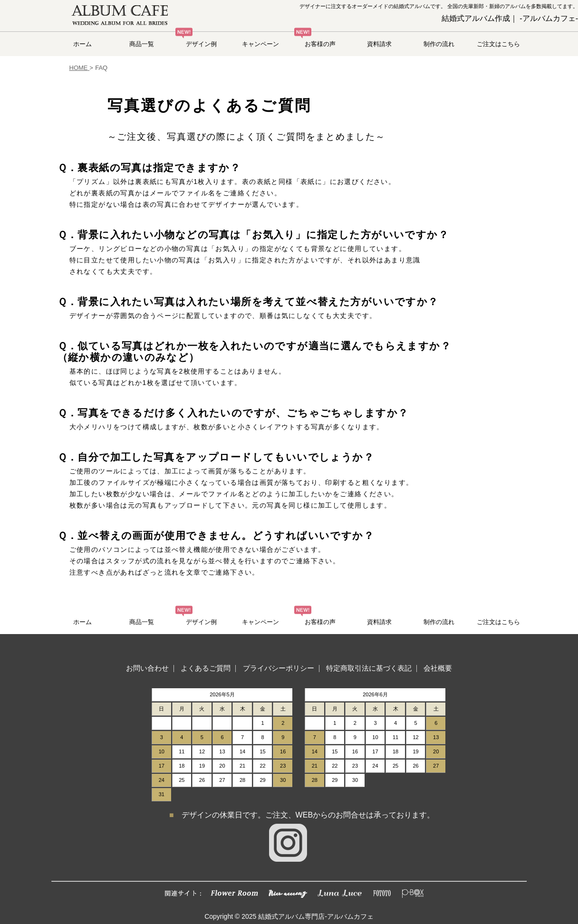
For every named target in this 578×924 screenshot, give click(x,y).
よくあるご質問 (206, 668)
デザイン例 (201, 44)
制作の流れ (439, 44)
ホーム (82, 44)
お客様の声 (320, 44)
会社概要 (438, 668)
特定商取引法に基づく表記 (369, 668)
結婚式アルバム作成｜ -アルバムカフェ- (510, 18)
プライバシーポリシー (279, 668)
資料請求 (379, 44)
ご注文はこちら (498, 44)
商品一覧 (142, 44)
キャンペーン (260, 44)
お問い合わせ (147, 668)
